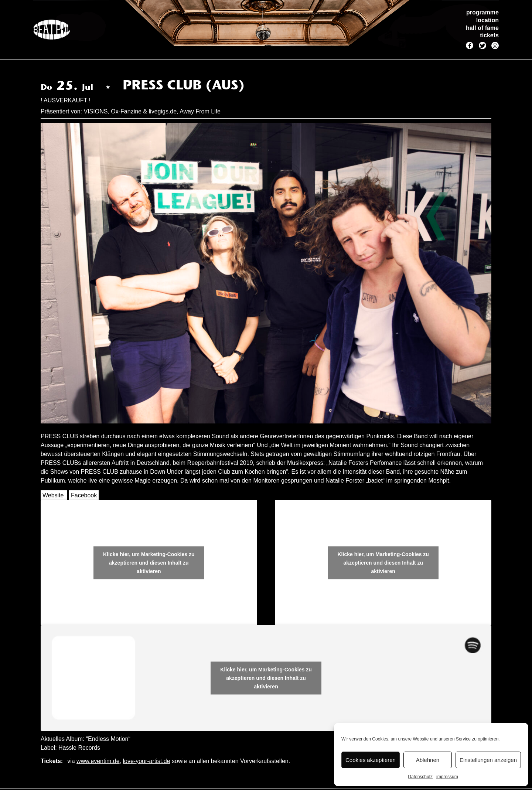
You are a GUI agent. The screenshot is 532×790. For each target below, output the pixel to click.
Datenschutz (420, 777)
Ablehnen (428, 760)
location (487, 20)
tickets (489, 35)
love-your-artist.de (146, 761)
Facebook (84, 495)
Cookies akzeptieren (371, 760)
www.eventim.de (98, 761)
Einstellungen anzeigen (488, 760)
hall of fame (482, 28)
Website (53, 495)
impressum (447, 777)
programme (482, 12)
